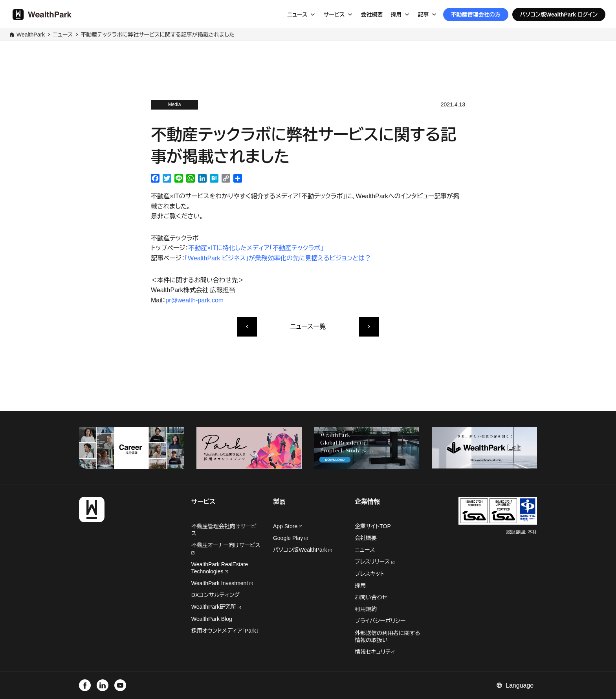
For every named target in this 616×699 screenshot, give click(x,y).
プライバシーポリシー (380, 621)
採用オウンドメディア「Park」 (225, 631)
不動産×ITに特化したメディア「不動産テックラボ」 (256, 248)
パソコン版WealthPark (302, 550)
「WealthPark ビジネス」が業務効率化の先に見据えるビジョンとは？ (278, 258)
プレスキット (369, 574)
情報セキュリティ (375, 652)
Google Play (290, 538)
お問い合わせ (371, 597)
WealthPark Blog (212, 619)
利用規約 (366, 609)
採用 (396, 15)
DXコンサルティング (215, 595)
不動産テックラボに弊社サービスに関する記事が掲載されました (158, 35)
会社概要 (372, 15)
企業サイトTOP (373, 526)
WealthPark (31, 35)
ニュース (297, 15)
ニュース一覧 (308, 327)
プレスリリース (375, 562)
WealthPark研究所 (214, 607)
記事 (423, 15)
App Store (288, 526)
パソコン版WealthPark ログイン (559, 15)
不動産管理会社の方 (476, 15)
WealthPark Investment (222, 583)
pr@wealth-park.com (194, 300)
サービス (334, 15)
